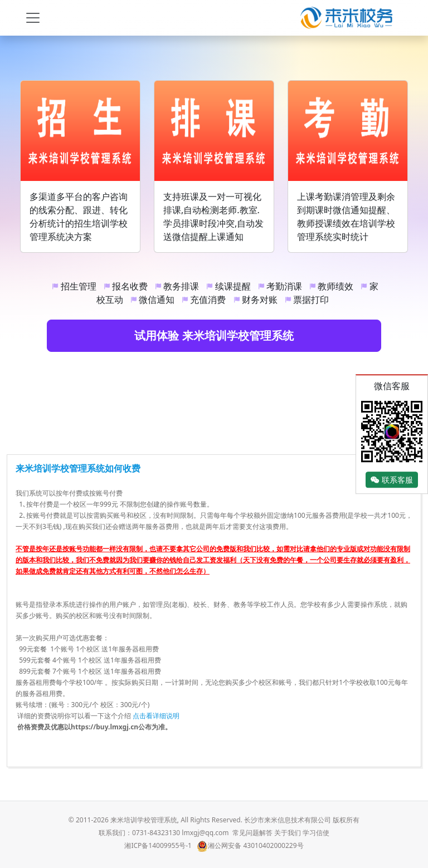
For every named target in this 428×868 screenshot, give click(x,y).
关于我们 (288, 833)
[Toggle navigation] (33, 18)
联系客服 (392, 480)
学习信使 (316, 833)
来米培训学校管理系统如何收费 (78, 468)
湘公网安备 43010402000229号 (250, 845)
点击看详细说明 (156, 716)
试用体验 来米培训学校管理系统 (214, 335)
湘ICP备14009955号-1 (158, 845)
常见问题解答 (252, 833)
